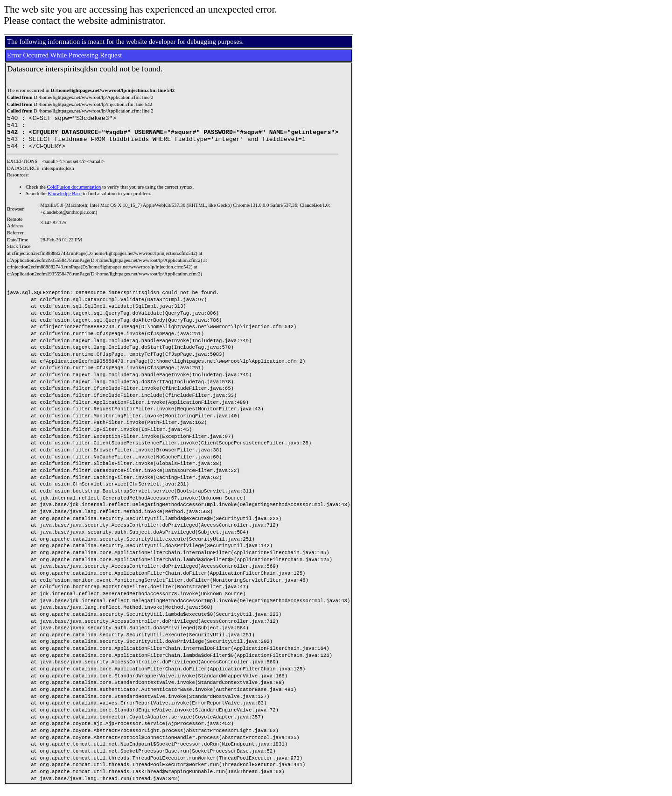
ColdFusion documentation (74, 194)
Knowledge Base (65, 201)
